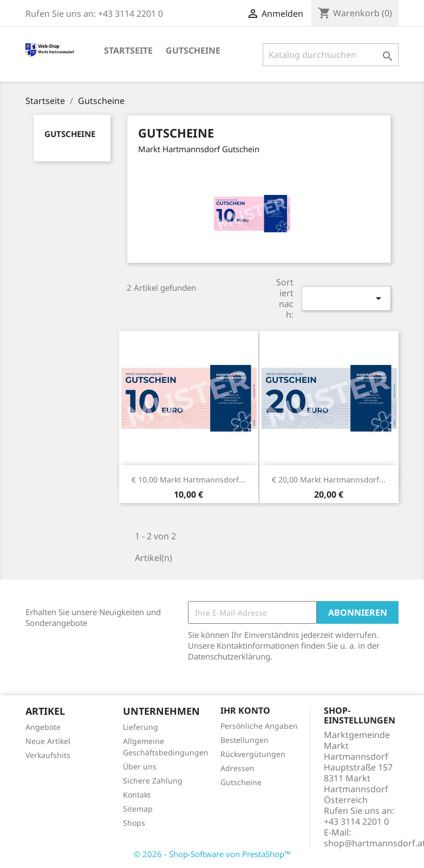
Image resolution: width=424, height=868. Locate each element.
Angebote (43, 727)
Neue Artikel (48, 741)
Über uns (140, 766)
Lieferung (141, 727)
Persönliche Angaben (259, 726)
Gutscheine (193, 50)
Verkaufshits (48, 755)
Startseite (128, 50)
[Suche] (331, 55)
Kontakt (137, 795)
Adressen (237, 768)
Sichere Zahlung (153, 781)
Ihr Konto (245, 710)
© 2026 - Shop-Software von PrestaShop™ (212, 854)
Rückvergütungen (253, 754)
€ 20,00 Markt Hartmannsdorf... (329, 479)
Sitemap (138, 809)
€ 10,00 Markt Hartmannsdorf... (188, 479)
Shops (134, 823)
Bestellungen (244, 740)
